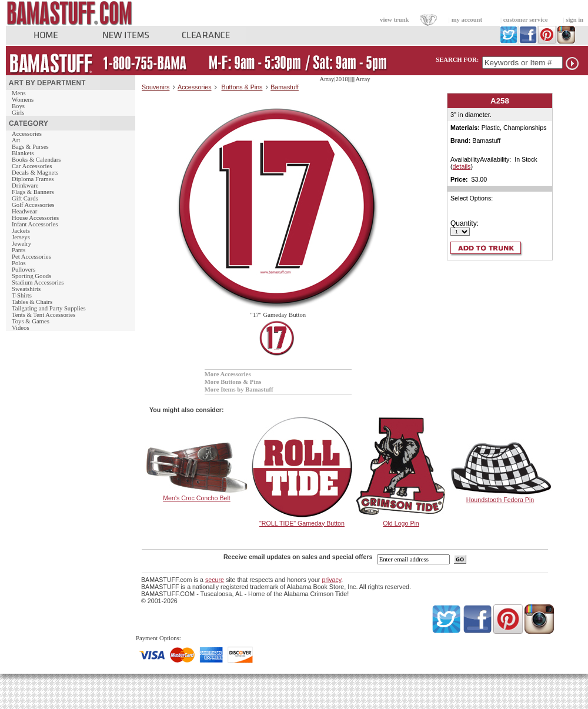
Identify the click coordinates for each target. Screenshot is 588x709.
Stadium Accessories (38, 282)
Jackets (21, 231)
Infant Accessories (35, 224)
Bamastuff (285, 87)
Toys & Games (31, 321)
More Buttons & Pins (233, 382)
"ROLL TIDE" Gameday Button (302, 523)
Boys (18, 106)
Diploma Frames (33, 179)
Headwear (24, 211)
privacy (331, 580)
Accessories (27, 134)
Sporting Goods (31, 276)
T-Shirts (22, 295)
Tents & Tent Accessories (44, 315)
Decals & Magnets (35, 173)
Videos (21, 328)
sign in (574, 20)
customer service (526, 20)
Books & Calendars (36, 160)
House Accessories (35, 218)
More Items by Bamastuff (239, 389)
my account (467, 20)
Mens (19, 93)
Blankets (23, 153)
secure (215, 580)
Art (16, 140)
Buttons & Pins (242, 87)
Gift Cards (25, 198)
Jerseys (21, 237)
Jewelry (21, 244)
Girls (18, 113)
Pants (19, 250)
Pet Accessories (31, 257)
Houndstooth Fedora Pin (500, 500)
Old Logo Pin (401, 523)
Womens (23, 100)
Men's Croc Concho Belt (197, 498)
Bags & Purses (30, 147)
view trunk (394, 20)
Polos (19, 263)
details (462, 166)
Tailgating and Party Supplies (49, 308)
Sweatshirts (26, 289)
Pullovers (24, 270)
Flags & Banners (33, 192)
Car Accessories (32, 166)
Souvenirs (156, 87)
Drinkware (25, 185)
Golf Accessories (33, 205)
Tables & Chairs (32, 302)
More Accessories (228, 374)
